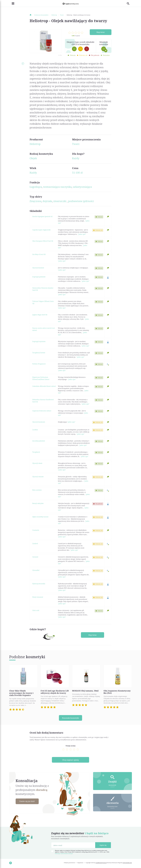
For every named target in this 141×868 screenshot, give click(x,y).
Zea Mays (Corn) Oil (39, 254)
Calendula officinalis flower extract (44, 386)
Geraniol (35, 557)
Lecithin (35, 430)
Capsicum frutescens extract (42, 411)
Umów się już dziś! (28, 802)
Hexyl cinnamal (38, 597)
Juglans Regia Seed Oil (40, 315)
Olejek (33, 158)
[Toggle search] (129, 3)
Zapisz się (103, 846)
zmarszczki (60, 201)
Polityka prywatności (69, 863)
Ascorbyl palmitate (39, 441)
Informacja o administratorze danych (64, 854)
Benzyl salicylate (38, 503)
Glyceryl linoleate (38, 268)
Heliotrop (35, 144)
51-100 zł (77, 173)
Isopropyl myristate (39, 341)
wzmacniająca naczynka (57, 187)
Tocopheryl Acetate (39, 353)
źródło (60, 55)
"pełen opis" (82, 234)
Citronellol (36, 570)
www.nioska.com (127, 863)
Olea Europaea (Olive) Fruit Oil (43, 241)
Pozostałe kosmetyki (71, 718)
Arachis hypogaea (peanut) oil (42, 216)
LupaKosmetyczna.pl (101, 863)
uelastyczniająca (82, 187)
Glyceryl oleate (37, 463)
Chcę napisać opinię (70, 760)
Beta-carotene (37, 490)
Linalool (35, 543)
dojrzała (47, 201)
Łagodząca (36, 187)
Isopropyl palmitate (39, 277)
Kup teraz (101, 32)
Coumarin (36, 530)
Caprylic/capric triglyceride (42, 230)
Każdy (76, 158)
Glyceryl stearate (38, 477)
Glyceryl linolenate (39, 422)
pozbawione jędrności (81, 201)
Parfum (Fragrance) (39, 364)
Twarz (76, 144)
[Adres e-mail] (73, 846)
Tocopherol (36, 452)
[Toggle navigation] (12, 3)
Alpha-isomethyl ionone (40, 517)
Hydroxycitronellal (39, 584)
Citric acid (36, 610)
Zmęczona (36, 201)
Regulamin (80, 863)
